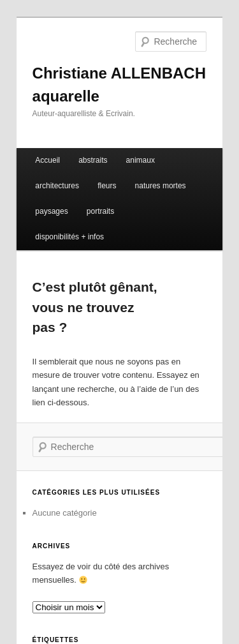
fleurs (107, 186)
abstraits (93, 160)
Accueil (47, 160)
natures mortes (161, 186)
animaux (141, 160)
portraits (100, 211)
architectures (57, 186)
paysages (51, 211)
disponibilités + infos (69, 237)
